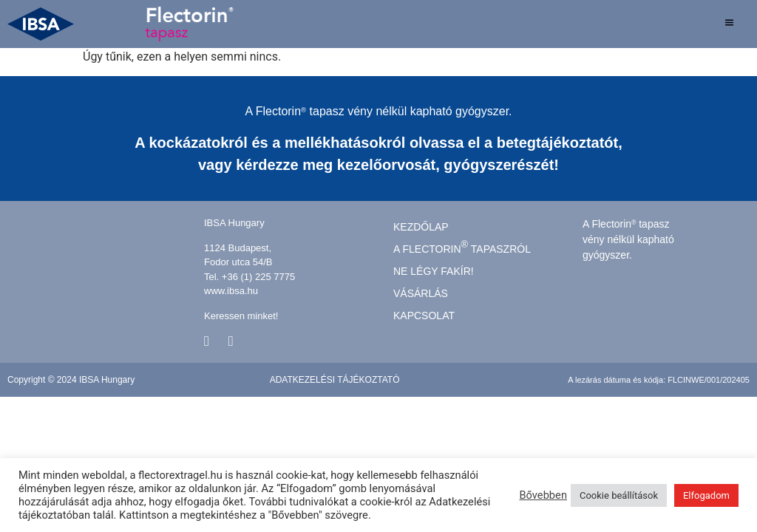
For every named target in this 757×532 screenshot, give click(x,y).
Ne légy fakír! (434, 271)
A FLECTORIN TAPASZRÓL (462, 246)
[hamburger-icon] (729, 24)
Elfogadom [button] (706, 495)
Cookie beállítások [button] (619, 495)
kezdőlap (421, 226)
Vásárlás (421, 293)
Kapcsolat (424, 315)
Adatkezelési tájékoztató (335, 379)
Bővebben (543, 495)
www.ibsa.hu (231, 290)
